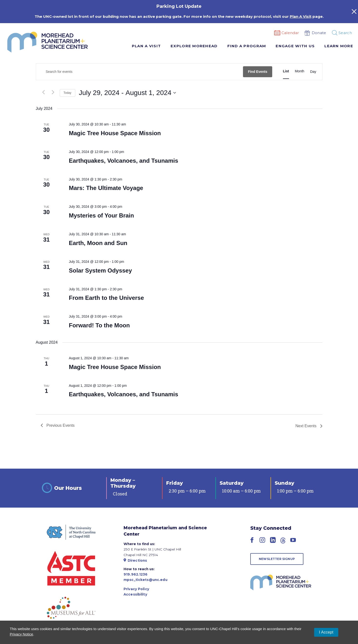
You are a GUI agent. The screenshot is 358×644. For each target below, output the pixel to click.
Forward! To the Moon (99, 325)
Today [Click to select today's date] (68, 93)
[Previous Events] (44, 92)
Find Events (257, 72)
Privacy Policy (136, 589)
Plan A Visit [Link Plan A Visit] (301, 16)
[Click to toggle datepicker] (128, 93)
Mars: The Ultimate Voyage (106, 188)
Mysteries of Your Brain (101, 215)
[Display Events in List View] (286, 71)
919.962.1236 (136, 574)
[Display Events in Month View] (300, 71)
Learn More (339, 46)
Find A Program (247, 46)
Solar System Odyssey (100, 270)
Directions (135, 560)
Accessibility (135, 594)
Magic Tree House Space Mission (115, 133)
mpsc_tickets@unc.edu (145, 580)
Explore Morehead (194, 46)
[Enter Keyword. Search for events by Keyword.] (140, 72)
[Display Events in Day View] (313, 72)
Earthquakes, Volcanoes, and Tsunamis (123, 161)
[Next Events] (53, 92)
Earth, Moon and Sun (98, 243)
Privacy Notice (21, 634)
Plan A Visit (146, 46)
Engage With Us (295, 46)
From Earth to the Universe (106, 298)
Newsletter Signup (277, 559)
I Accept (326, 632)
